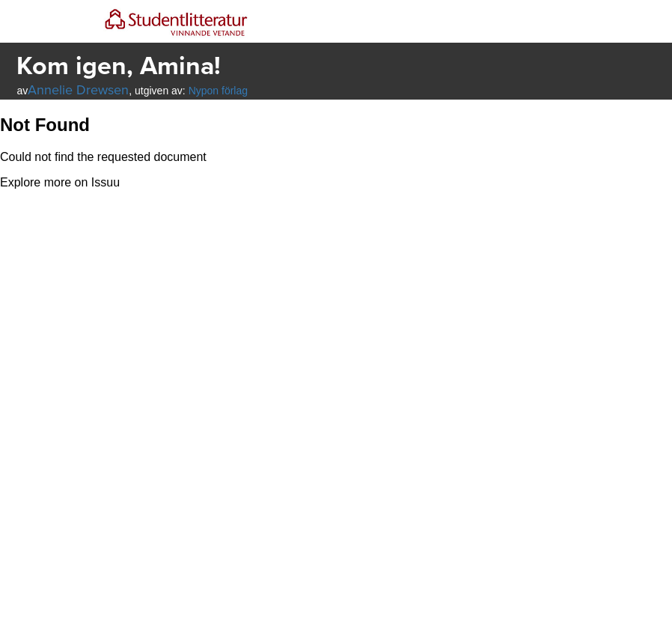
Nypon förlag (218, 91)
